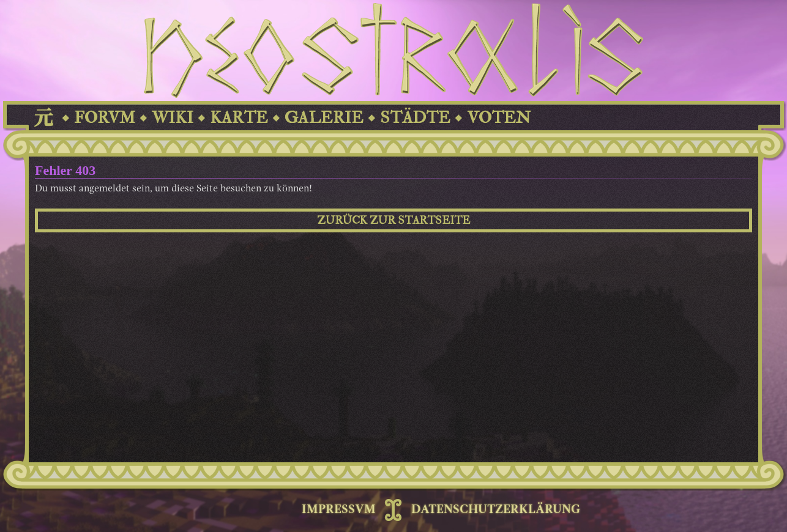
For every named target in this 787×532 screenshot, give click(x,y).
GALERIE (324, 118)
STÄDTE (415, 118)
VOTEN (499, 118)
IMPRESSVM (339, 510)
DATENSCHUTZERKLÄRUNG (496, 510)
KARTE (239, 118)
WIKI (173, 118)
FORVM (105, 118)
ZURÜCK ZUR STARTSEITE (394, 220)
